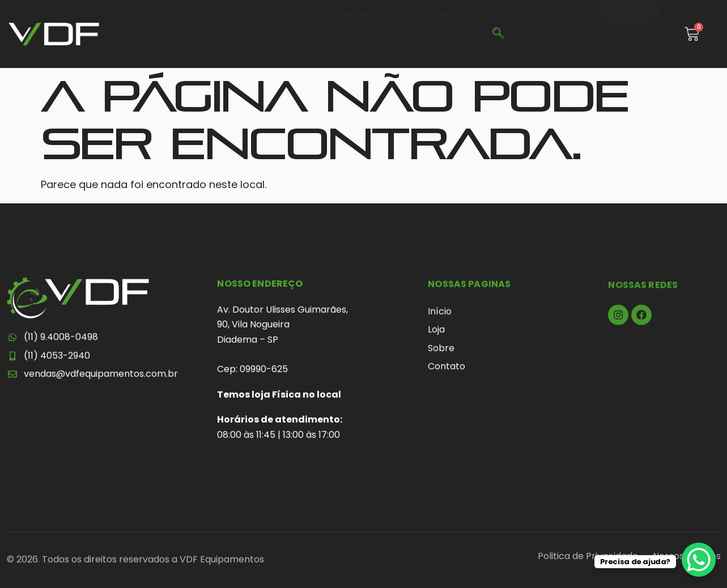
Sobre (448, 33)
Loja (402, 33)
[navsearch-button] (498, 34)
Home (356, 33)
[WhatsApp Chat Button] (699, 560)
